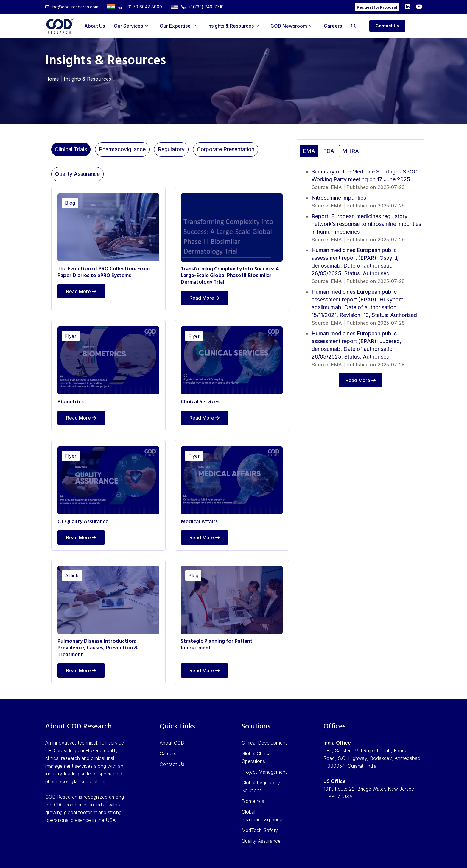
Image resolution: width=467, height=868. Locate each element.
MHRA (351, 151)
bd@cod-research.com (72, 7)
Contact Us (387, 26)
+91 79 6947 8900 (135, 7)
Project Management (264, 760)
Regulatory (171, 149)
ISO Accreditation (291, 858)
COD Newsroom (289, 26)
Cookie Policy (407, 858)
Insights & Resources (231, 26)
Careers (333, 26)
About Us (95, 26)
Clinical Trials (71, 149)
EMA (309, 151)
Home (52, 79)
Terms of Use (370, 858)
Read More (81, 290)
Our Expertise (175, 26)
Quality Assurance (77, 174)
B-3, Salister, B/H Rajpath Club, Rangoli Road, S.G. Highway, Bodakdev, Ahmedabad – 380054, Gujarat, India (372, 747)
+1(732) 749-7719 (197, 7)
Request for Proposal (377, 7)
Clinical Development (264, 731)
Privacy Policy (332, 858)
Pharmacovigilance (122, 149)
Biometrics (253, 789)
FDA (329, 151)
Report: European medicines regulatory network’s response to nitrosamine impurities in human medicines (366, 224)
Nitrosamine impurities (339, 198)
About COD (172, 731)
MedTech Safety (260, 819)
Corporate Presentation (226, 149)
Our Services (128, 26)
